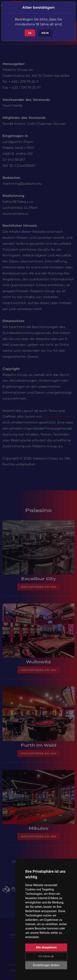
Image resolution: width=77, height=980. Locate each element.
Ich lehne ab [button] (46, 956)
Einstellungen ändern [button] (46, 965)
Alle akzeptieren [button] (46, 947)
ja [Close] (30, 31)
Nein (45, 31)
